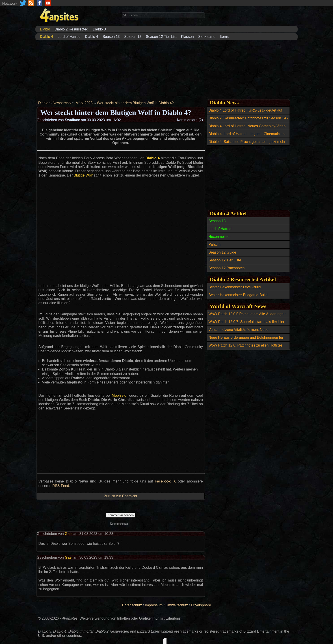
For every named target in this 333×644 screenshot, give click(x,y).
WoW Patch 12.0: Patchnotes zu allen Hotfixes (245, 345)
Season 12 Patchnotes (226, 268)
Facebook (163, 481)
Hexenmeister (219, 237)
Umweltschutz (177, 605)
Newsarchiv (62, 103)
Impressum (154, 605)
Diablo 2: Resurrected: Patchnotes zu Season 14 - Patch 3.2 (248, 121)
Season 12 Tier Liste (225, 260)
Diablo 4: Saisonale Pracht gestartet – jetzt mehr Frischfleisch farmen (247, 144)
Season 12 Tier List (161, 37)
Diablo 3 (99, 29)
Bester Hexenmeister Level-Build (235, 287)
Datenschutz (132, 605)
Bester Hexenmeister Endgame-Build (238, 295)
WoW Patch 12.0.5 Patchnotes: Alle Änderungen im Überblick (247, 317)
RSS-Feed (61, 486)
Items (224, 37)
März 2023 (84, 103)
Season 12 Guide (222, 252)
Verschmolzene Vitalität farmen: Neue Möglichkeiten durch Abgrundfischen (238, 332)
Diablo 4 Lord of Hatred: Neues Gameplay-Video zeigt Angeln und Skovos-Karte (247, 129)
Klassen (187, 37)
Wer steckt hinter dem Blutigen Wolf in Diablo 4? (135, 103)
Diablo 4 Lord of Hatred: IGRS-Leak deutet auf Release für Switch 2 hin (245, 113)
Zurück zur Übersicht (121, 496)
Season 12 (133, 37)
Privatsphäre (201, 605)
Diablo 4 (92, 37)
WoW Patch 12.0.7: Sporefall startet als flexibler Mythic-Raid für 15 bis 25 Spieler (246, 324)
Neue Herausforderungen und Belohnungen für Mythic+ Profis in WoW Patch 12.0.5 (246, 340)
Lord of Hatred (69, 37)
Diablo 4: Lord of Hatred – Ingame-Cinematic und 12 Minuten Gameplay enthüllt (248, 136)
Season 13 (111, 37)
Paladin (214, 244)
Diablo (43, 103)
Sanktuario (207, 37)
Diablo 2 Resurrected (71, 29)
